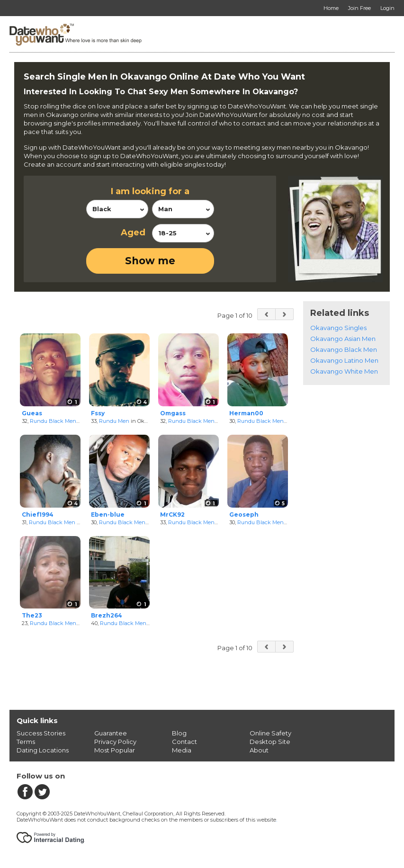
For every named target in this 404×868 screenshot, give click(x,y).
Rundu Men (114, 421)
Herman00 (246, 413)
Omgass (173, 413)
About (259, 750)
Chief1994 (38, 515)
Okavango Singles (338, 328)
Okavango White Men (344, 371)
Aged (133, 233)
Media (182, 750)
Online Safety (270, 733)
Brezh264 (107, 615)
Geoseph (244, 515)
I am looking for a (150, 191)
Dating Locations (43, 750)
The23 (32, 615)
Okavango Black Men (344, 349)
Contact (184, 742)
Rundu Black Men (53, 421)
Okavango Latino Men (344, 360)
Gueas (32, 413)
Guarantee (111, 733)
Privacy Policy (115, 742)
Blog (179, 733)
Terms (26, 742)
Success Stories (41, 733)
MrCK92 (172, 515)
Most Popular (115, 750)
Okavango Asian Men (343, 339)
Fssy (98, 413)
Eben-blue (108, 515)
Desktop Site (270, 742)
